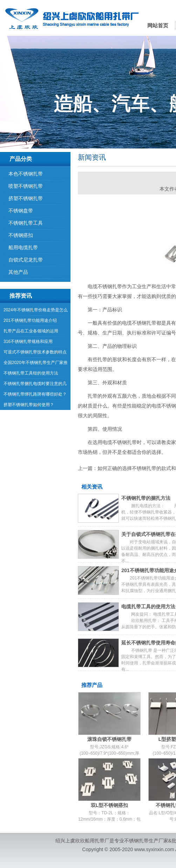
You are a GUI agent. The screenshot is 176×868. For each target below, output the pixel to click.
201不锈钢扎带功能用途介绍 (30, 320)
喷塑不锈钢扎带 (26, 186)
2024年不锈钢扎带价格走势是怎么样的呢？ (36, 311)
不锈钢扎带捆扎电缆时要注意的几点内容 (35, 385)
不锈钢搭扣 (21, 235)
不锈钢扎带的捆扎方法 (146, 498)
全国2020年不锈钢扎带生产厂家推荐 (36, 364)
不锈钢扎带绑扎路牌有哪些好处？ (35, 394)
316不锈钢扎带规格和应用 (28, 342)
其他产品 (18, 272)
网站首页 (158, 25)
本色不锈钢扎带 (26, 174)
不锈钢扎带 (136, 841)
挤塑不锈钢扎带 (26, 198)
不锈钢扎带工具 (26, 223)
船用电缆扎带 (23, 247)
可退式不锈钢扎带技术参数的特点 (35, 352)
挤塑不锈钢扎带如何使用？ (29, 405)
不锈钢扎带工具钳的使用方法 (31, 373)
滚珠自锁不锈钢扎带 (109, 739)
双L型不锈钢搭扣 (110, 805)
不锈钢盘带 (21, 211)
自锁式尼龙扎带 (26, 260)
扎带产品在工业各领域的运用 (31, 331)
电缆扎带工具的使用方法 (148, 607)
